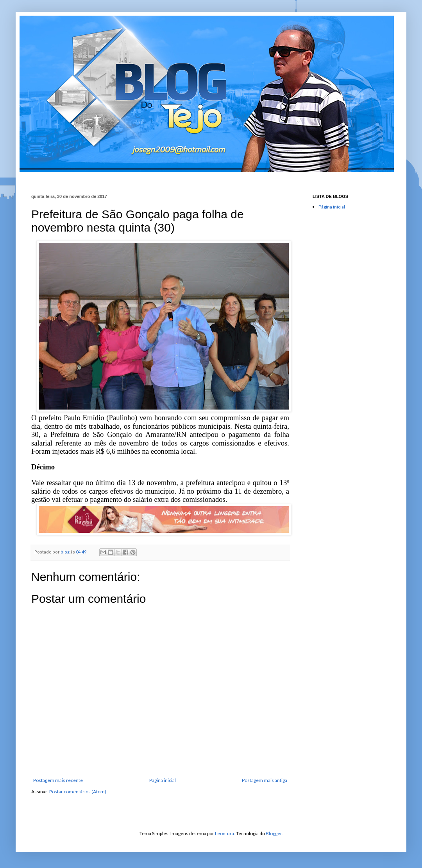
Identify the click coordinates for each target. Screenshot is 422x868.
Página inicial (163, 780)
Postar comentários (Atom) (78, 792)
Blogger (274, 833)
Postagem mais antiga (265, 780)
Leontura (224, 833)
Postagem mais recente (58, 780)
